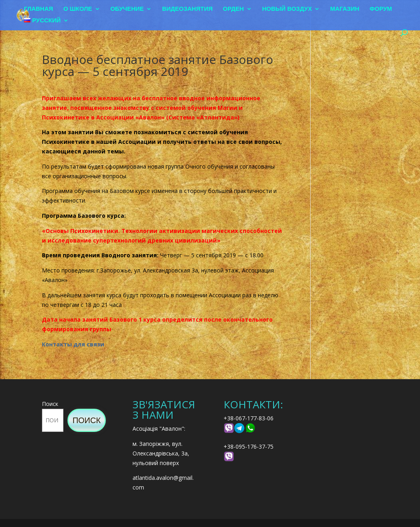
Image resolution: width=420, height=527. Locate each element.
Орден (233, 9)
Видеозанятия (187, 9)
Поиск (50, 404)
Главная (39, 9)
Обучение (127, 9)
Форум (381, 9)
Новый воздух (287, 9)
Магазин (345, 9)
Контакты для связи (73, 344)
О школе (78, 9)
